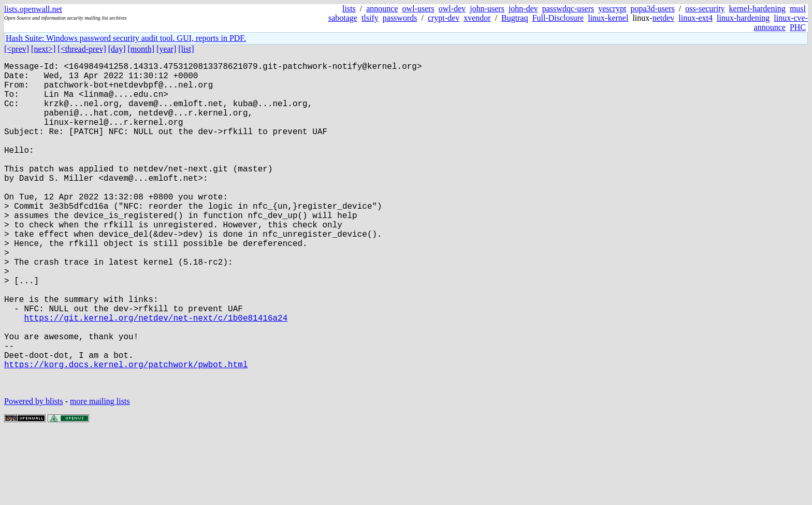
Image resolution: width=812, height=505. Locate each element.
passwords (400, 18)
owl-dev (452, 9)
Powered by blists (34, 474)
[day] (117, 49)
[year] (166, 49)
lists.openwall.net (33, 9)
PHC (798, 27)
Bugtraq (515, 18)
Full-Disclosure (558, 18)
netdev (664, 18)
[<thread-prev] (82, 49)
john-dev (523, 9)
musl (798, 9)
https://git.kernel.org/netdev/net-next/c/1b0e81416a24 (156, 376)
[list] (186, 49)
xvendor (477, 18)
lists (349, 9)
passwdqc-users (568, 9)
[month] (141, 49)
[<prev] (17, 49)
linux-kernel (608, 18)
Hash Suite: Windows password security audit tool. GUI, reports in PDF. (126, 38)
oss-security (705, 9)
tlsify (370, 18)
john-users (487, 9)
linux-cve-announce (781, 23)
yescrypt (612, 9)
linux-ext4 (695, 18)
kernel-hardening (757, 9)
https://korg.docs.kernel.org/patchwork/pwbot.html (126, 432)
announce (382, 9)
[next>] (43, 49)
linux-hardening (743, 18)
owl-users (418, 9)
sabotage (343, 18)
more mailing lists (100, 474)
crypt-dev (444, 18)
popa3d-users (652, 9)
